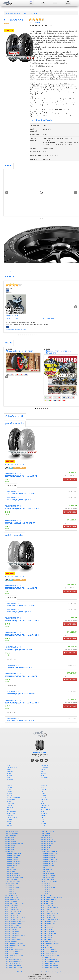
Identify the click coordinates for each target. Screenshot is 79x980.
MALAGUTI (45, 807)
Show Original (10, 329)
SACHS (43, 817)
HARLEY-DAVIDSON (13, 797)
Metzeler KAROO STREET (13, 909)
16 (48, 335)
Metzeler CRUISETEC (48, 905)
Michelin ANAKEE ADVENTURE (15, 921)
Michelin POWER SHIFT (13, 933)
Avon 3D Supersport (11, 832)
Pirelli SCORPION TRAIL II (13, 967)
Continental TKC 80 (11, 865)
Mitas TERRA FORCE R (13, 953)
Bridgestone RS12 (47, 845)
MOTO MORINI (11, 811)
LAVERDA (10, 807)
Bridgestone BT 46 (47, 843)
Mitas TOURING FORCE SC (14, 955)
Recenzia (37, 23)
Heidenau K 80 (46, 891)
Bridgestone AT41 (47, 837)
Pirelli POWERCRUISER (13, 963)
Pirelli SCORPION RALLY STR (51, 965)
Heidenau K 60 (46, 885)
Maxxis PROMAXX (11, 901)
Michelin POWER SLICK (49, 933)
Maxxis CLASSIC (46, 895)
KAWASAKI (10, 803)
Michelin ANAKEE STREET (14, 923)
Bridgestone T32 (46, 849)
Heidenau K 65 (10, 889)
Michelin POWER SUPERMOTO (15, 935)
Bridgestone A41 (10, 837)
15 (46, 335)
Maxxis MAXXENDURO (48, 899)
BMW (43, 787)
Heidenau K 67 (10, 891)
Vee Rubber (45, 777)
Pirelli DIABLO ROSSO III (13, 959)
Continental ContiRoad (48, 855)
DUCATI (9, 795)
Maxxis (9, 773)
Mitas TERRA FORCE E (49, 949)
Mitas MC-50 (9, 947)
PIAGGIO (44, 815)
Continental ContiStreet (48, 857)
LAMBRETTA (45, 805)
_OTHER (44, 825)
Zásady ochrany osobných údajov (36, 972)
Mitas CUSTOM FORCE (49, 941)
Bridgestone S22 (10, 847)
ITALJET (44, 801)
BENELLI (44, 785)
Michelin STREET (47, 939)
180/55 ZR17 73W (48, 318)
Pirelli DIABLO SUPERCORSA (51, 961)
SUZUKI (9, 819)
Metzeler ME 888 (46, 911)
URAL (43, 821)
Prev (7, 193)
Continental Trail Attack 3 (49, 865)
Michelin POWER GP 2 (48, 931)
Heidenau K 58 (10, 885)
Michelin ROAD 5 (10, 937)
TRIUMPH (10, 821)
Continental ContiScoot (12, 857)
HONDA (44, 797)
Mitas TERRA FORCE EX (13, 951)
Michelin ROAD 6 (46, 937)
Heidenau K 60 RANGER (13, 887)
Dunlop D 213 (9, 867)
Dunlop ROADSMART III (13, 873)
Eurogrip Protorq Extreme (49, 881)
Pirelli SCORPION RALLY (13, 965)
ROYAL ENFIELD (12, 817)
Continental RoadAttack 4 (13, 861)
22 (60, 335)
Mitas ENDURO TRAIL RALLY (50, 943)
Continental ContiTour (12, 859)
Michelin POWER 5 (11, 929)
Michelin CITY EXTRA (12, 925)
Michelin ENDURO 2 (47, 927)
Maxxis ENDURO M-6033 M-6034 (52, 897)
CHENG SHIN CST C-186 (49, 851)
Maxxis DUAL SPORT (12, 897)
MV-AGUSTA (11, 813)
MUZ (43, 811)
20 (56, 335)
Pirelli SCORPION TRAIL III (50, 967)
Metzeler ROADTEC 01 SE (13, 915)
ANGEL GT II (33, 13)
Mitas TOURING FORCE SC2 (50, 955)
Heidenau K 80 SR (11, 893)
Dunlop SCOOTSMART (48, 875)
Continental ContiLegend (13, 855)
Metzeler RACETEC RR (13, 913)
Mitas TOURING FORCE (49, 953)
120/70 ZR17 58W (13, 318)
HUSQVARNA (11, 799)
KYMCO (9, 805)
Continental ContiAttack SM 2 (50, 853)
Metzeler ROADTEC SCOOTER (15, 917)
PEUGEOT (10, 815)
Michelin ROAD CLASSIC (13, 939)
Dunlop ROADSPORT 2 (12, 875)
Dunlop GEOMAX (11, 869)
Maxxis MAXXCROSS (12, 899)
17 (50, 335)
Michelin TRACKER (11, 941)
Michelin (9, 775)
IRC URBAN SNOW (11, 895)
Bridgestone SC (10, 849)
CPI (42, 791)
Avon (8, 765)
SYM (43, 819)
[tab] (9, 166)
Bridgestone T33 (10, 851)
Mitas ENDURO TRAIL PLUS (14, 943)
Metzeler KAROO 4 (11, 907)
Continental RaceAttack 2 (49, 859)
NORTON (44, 813)
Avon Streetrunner (11, 835)
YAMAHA (9, 825)
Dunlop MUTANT (10, 871)
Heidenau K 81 (46, 893)
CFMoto (9, 791)
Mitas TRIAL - (9, 957)
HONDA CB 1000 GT (12, 315)
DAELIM (9, 793)
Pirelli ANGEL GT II (47, 957)
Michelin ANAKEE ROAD (49, 921)
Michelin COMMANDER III (13, 927)
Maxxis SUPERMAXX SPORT (14, 903)
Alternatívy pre (11, 485)
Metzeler (44, 773)
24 (64, 335)
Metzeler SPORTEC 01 (48, 917)
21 (58, 335)
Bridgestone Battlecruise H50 (14, 843)
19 (54, 335)
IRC (42, 771)
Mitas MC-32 (45, 945)
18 (52, 335)
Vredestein (10, 779)
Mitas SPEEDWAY (47, 947)
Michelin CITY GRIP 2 (48, 925)
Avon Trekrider (46, 835)
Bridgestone (45, 765)
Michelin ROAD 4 (46, 935)
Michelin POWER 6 (47, 929)
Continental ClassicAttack (13, 853)
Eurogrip (44, 769)
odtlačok (18, 972)
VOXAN (43, 823)
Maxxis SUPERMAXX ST (49, 903)
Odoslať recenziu (21, 329)
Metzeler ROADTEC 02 (48, 915)
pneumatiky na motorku (13, 13)
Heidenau (10, 771)
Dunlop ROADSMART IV (49, 873)
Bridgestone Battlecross (48, 841)
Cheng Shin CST (12, 767)
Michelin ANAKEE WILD (49, 923)
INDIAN (9, 801)
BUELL (9, 789)
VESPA (9, 823)
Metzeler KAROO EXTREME (50, 907)
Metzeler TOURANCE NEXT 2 (50, 919)
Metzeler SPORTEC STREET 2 (15, 919)
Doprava (23, 972)
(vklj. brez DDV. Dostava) (71, 476)
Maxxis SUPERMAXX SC (49, 901)
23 (62, 335)
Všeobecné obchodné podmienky (54, 972)
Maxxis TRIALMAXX (11, 905)
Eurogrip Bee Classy (47, 879)
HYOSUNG (45, 799)
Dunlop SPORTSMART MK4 (14, 877)
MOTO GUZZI (45, 809)
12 (40, 335)
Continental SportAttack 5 (13, 863)
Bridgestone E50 (10, 845)
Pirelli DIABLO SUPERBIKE (14, 961)
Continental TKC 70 (47, 863)
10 (36, 335)
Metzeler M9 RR (46, 909)
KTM (43, 803)
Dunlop (9, 769)
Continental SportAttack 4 (49, 861)
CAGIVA (44, 789)
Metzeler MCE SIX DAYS (13, 911)
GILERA (44, 795)
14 (44, 335)
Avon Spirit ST (45, 834)
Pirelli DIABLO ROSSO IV (49, 959)
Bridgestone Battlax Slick (13, 841)
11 (38, 335)
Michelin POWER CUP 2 (13, 931)
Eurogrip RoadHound (12, 883)
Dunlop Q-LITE (46, 871)
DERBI (43, 793)
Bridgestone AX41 (11, 839)
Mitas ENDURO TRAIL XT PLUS (15, 945)
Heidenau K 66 (46, 889)
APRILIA (9, 785)
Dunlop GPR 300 (46, 869)
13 (42, 335)
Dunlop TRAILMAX (11, 879)
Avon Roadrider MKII (12, 834)
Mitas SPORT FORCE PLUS (14, 949)
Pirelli (24, 13)
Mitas (43, 775)
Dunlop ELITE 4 (46, 867)
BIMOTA (9, 787)
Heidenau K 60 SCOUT (48, 887)
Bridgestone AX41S (47, 839)
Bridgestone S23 (46, 847)
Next (76, 193)
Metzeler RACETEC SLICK (49, 913)
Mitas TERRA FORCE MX (49, 951)
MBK (8, 809)
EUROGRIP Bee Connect (13, 881)
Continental (45, 767)
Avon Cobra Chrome (47, 832)
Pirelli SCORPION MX (48, 963)
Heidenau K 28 (46, 883)
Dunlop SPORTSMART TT (49, 877)
